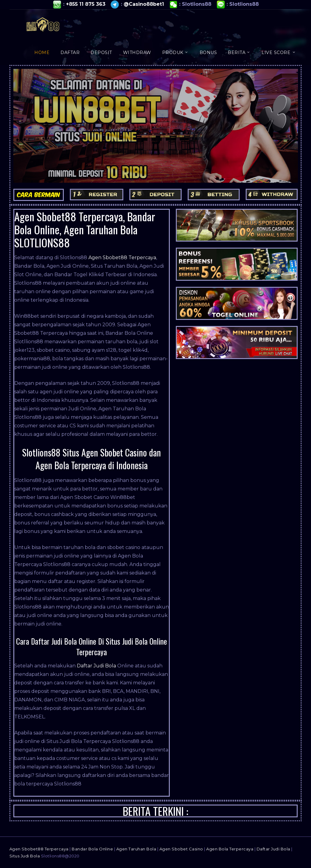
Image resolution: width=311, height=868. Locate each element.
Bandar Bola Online (92, 849)
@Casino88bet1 (144, 4)
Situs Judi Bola (25, 856)
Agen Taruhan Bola (136, 849)
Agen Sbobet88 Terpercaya (122, 258)
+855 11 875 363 (86, 4)
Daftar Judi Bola (96, 666)
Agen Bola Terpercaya (230, 849)
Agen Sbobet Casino (181, 849)
